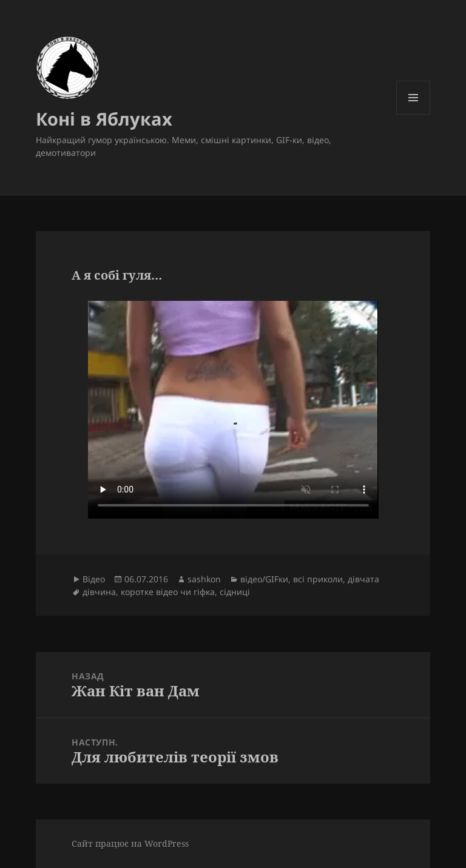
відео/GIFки (264, 579)
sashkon (204, 579)
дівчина (99, 592)
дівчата (363, 579)
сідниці (235, 592)
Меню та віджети (414, 114)
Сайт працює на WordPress (130, 843)
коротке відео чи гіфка (168, 592)
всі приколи (318, 579)
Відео (94, 579)
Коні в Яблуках (104, 119)
